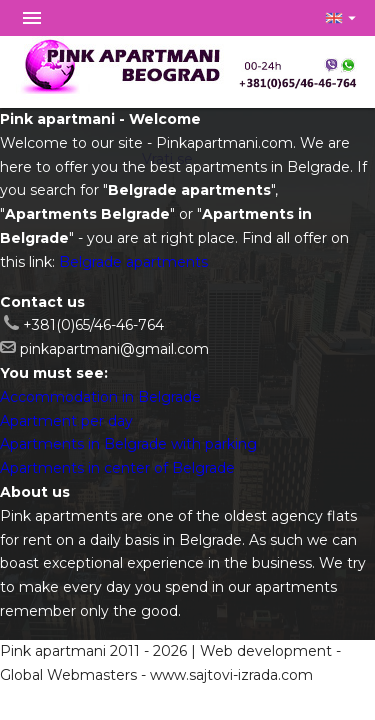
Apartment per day (66, 421)
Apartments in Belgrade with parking (128, 444)
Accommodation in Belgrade (100, 397)
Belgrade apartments (133, 262)
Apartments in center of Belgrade (117, 468)
